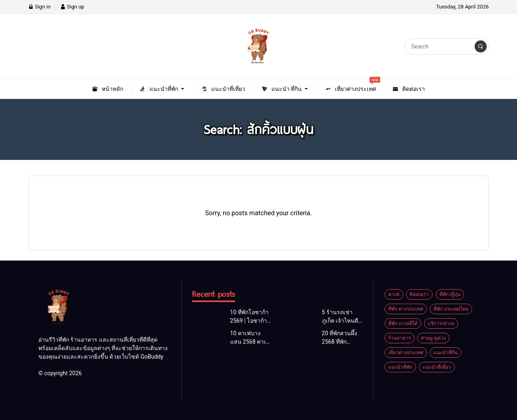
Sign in (39, 7)
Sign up (72, 7)
